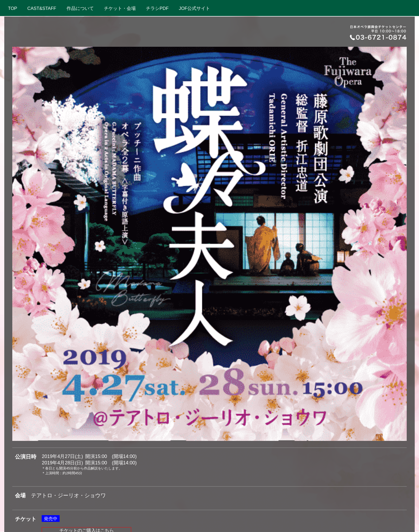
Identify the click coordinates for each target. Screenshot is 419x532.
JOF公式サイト (195, 8)
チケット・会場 (121, 8)
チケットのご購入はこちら (87, 342)
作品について (81, 8)
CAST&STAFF (43, 8)
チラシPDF (158, 8)
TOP (14, 8)
